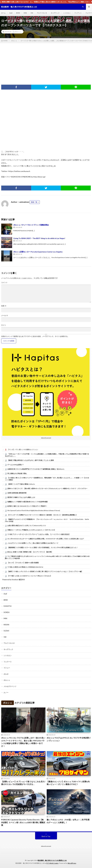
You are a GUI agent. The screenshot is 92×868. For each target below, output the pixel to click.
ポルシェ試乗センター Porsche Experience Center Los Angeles (38, 252)
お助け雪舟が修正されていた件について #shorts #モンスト (27, 526)
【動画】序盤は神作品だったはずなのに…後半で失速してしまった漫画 (31, 460)
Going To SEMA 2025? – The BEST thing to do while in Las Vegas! (39, 238)
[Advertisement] (46, 61)
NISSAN (6, 625)
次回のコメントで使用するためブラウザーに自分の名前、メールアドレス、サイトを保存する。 (35, 336)
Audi (11, 13)
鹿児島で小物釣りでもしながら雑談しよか (21, 497)
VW (32, 13)
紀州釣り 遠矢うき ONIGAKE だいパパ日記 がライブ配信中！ (27, 506)
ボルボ (6, 674)
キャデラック (55, 13)
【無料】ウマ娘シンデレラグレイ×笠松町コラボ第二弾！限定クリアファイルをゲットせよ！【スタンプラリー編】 (45, 571)
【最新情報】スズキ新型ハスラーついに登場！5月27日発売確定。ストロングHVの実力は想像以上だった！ (43, 547)
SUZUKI (6, 631)
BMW (18, 13)
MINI (25, 13)
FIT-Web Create (52, 863)
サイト (4, 325)
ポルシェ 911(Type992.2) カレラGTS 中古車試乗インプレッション (69, 739)
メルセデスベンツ (10, 686)
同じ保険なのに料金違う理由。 (18, 473)
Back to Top (46, 836)
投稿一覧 (34, 202)
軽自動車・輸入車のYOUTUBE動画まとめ (52, 860)
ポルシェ (18, 32)
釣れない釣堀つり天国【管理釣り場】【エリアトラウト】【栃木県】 (30, 552)
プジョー (7, 668)
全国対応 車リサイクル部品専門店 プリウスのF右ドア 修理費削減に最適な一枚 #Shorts (36, 469)
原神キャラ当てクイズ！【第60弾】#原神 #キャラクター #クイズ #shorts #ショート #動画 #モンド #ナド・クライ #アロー (47, 488)
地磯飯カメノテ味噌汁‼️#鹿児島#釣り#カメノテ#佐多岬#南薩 (27, 502)
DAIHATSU (8, 606)
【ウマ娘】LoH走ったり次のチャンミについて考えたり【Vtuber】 (29, 576)
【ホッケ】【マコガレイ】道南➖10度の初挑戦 (23, 563)
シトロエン (67, 13)
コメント (4, 283)
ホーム (3, 13)
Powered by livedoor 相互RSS (14, 580)
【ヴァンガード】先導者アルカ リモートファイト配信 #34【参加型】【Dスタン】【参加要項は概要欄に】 (42, 515)
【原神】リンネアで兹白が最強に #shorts (21, 484)
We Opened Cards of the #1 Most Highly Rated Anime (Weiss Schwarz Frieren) (34, 510)
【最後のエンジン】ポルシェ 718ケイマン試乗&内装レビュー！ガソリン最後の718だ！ (68, 783)
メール (5, 315)
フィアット (78, 13)
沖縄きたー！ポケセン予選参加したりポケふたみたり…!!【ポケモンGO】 (31, 530)
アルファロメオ (42, 13)
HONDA (7, 612)
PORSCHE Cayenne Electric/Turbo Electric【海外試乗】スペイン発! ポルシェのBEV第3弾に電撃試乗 (23, 822)
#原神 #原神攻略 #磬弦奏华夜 (17, 493)
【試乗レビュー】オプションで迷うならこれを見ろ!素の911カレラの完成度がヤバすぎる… (23, 783)
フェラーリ (8, 662)
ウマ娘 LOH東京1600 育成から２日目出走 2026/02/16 (25, 567)
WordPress (72, 863)
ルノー (6, 692)
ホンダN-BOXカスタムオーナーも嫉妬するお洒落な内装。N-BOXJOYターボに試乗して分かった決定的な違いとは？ (46, 539)
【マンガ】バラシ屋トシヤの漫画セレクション (23, 450)
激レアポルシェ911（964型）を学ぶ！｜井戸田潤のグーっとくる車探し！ (68, 821)
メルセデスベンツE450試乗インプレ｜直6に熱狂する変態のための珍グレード (33, 543)
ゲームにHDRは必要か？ (16, 465)
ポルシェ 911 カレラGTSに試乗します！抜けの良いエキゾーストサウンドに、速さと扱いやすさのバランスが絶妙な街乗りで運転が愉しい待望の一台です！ (23, 742)
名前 (4, 306)
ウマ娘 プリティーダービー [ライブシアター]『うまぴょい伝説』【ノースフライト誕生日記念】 (39, 534)
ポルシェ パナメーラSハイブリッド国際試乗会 (31, 225)
